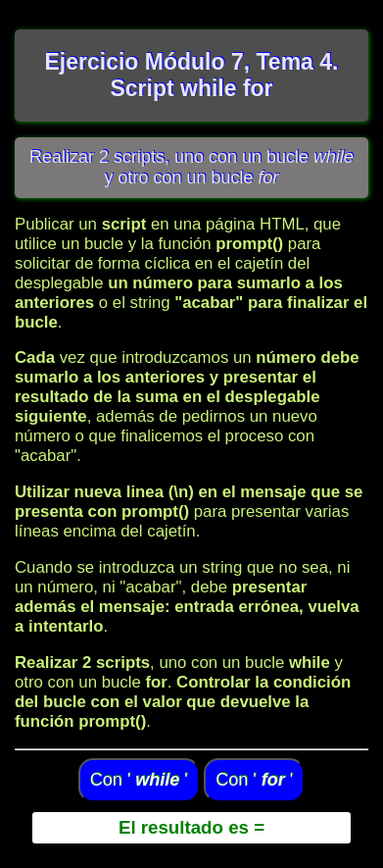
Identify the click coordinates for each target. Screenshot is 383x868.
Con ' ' (139, 780)
